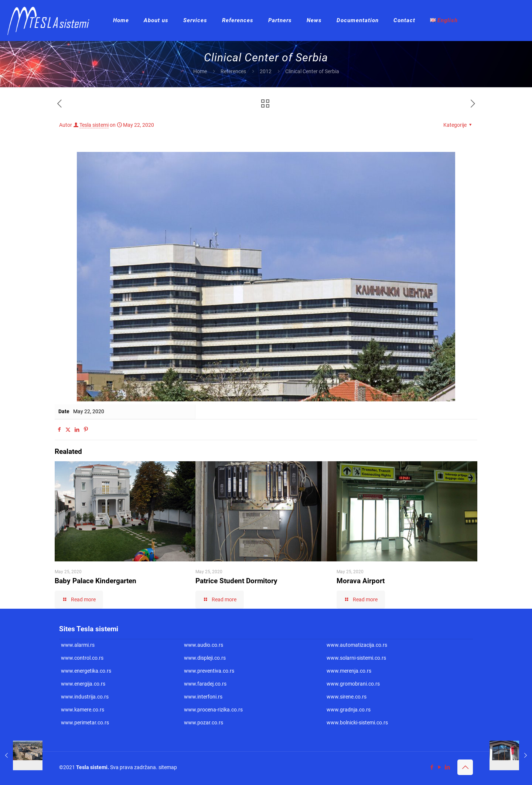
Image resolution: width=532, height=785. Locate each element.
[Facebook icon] (432, 767)
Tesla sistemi (94, 125)
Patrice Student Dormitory (236, 581)
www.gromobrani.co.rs (353, 684)
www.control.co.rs (82, 658)
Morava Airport (361, 581)
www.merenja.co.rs (349, 671)
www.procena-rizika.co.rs (213, 710)
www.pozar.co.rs (204, 723)
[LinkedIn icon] (447, 767)
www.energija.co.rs (83, 684)
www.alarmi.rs (78, 645)
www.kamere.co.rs (83, 710)
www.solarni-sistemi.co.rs (356, 658)
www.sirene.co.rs (347, 697)
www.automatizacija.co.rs (357, 645)
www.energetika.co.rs (86, 671)
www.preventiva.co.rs (209, 671)
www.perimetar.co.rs (85, 723)
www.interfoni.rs (203, 697)
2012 (266, 71)
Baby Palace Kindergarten (96, 581)
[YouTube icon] (439, 767)
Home (200, 71)
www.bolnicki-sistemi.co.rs (357, 723)
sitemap (168, 767)
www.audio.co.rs (204, 645)
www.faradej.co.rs (205, 684)
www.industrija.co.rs (85, 697)
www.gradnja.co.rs (349, 710)
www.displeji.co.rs (205, 658)
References (233, 71)
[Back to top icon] (465, 767)
